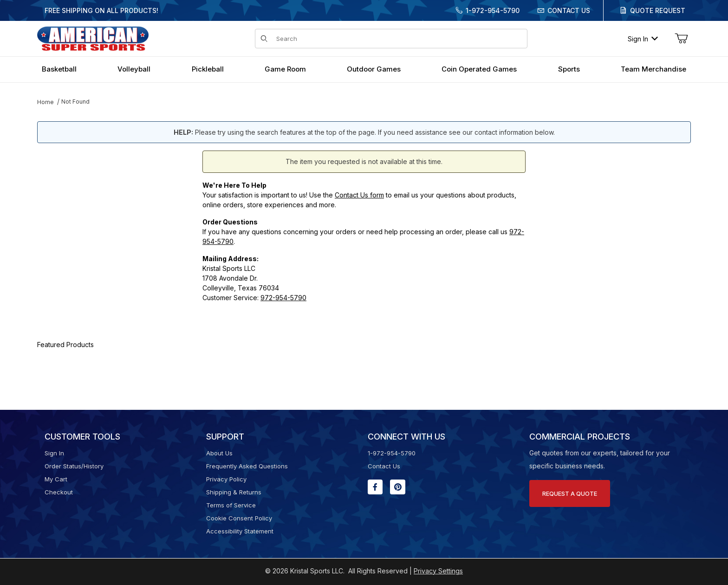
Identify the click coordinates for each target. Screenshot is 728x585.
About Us (219, 453)
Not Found (75, 102)
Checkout (59, 492)
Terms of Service (231, 505)
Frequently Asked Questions (247, 466)
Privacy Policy (226, 479)
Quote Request (658, 10)
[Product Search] (399, 39)
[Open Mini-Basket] (681, 39)
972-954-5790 (283, 298)
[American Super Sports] (93, 38)
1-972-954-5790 (493, 10)
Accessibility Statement (240, 531)
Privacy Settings (438, 571)
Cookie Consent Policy (239, 518)
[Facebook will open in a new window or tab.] (375, 487)
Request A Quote (570, 493)
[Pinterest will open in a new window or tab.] (398, 487)
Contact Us (569, 10)
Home (45, 102)
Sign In (643, 39)
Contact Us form (359, 195)
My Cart (56, 479)
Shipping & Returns (234, 492)
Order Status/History (74, 466)
